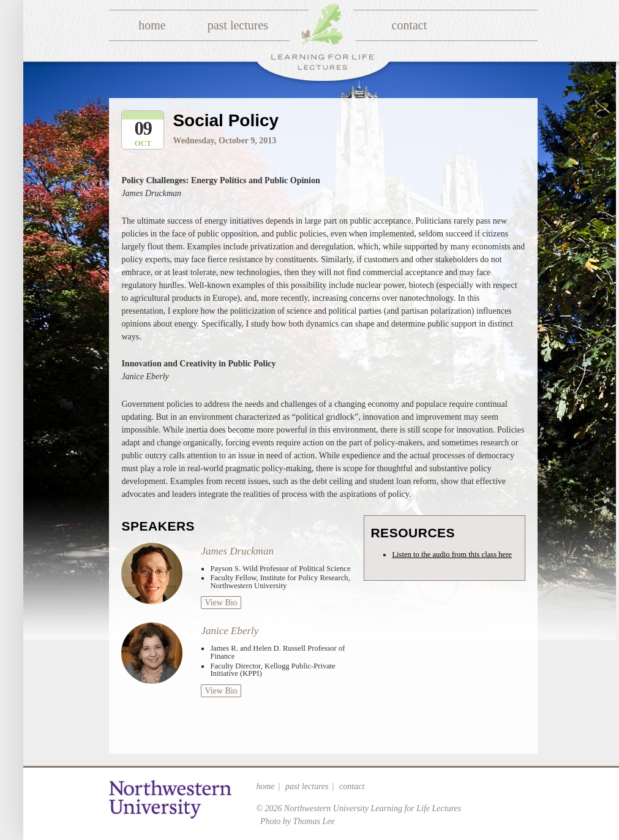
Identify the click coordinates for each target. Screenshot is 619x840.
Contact (410, 25)
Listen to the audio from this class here (452, 554)
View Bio (221, 603)
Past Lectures (238, 25)
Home (152, 25)
